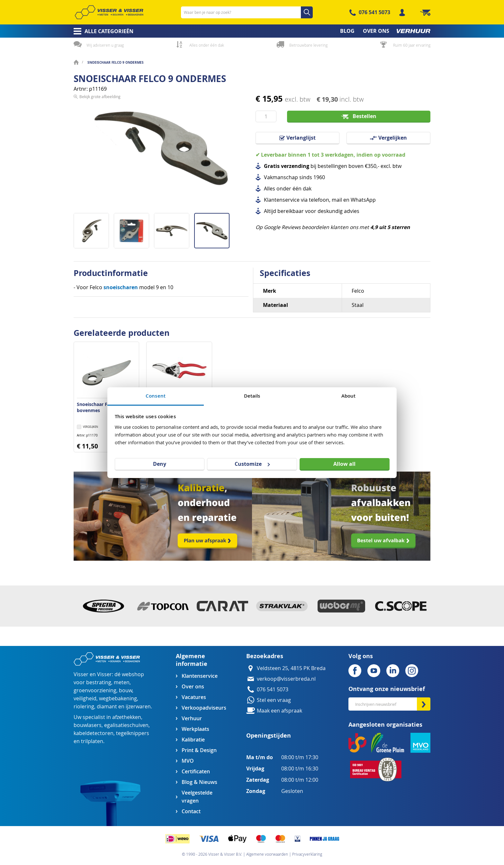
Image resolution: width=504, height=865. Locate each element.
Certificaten (196, 772)
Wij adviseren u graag (105, 45)
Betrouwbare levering (308, 45)
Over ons (193, 687)
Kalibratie (193, 740)
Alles (270, 189)
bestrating (99, 682)
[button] (94, 228)
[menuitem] (101, 31)
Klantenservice (200, 676)
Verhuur (192, 718)
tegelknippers (133, 733)
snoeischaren (121, 287)
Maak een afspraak (279, 711)
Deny (160, 464)
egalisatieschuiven (126, 725)
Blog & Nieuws (199, 782)
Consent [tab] (156, 396)
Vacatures (194, 697)
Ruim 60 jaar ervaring (412, 45)
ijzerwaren (138, 707)
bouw (126, 690)
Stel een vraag (274, 700)
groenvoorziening (95, 690)
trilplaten (92, 741)
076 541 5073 (374, 12)
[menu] (252, 31)
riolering (84, 707)
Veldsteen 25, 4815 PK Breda (291, 668)
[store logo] (109, 12)
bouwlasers (88, 725)
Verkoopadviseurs (204, 708)
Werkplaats (195, 729)
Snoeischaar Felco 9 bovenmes (99, 407)
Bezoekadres (265, 656)
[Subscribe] (424, 704)
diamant (107, 707)
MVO (188, 761)
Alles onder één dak (207, 45)
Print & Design (199, 750)
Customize (252, 464)
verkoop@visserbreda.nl (286, 679)
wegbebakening (118, 699)
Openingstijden (269, 736)
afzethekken (127, 717)
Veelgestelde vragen (197, 797)
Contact (191, 811)
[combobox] (247, 12)
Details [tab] (252, 396)
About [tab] (349, 396)
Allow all (344, 464)
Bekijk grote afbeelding (100, 208)
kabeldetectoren (94, 733)
